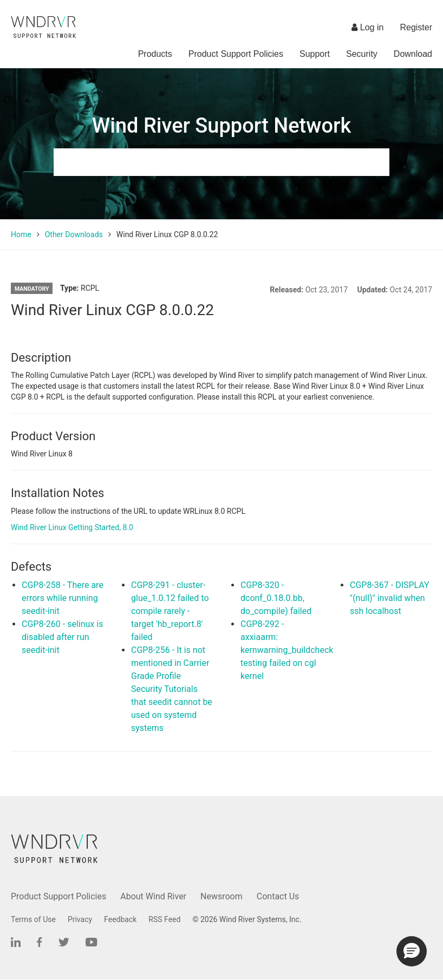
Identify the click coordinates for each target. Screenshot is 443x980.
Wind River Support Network (221, 126)
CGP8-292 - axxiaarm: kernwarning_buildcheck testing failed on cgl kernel (287, 650)
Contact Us (278, 896)
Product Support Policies (236, 54)
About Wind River (153, 896)
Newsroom (221, 896)
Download (413, 54)
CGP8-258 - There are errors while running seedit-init (63, 598)
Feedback (120, 919)
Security (362, 54)
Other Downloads (74, 234)
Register (416, 27)
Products (155, 54)
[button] (412, 951)
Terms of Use (33, 919)
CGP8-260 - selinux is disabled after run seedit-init (62, 637)
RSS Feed (164, 919)
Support (315, 54)
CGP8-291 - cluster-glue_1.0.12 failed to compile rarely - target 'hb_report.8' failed (170, 611)
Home (21, 234)
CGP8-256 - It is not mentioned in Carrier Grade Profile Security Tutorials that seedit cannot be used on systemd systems (172, 689)
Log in (367, 27)
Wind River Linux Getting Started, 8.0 (72, 527)
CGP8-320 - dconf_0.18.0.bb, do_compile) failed (276, 598)
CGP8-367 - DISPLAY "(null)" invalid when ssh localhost (390, 598)
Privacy (80, 919)
